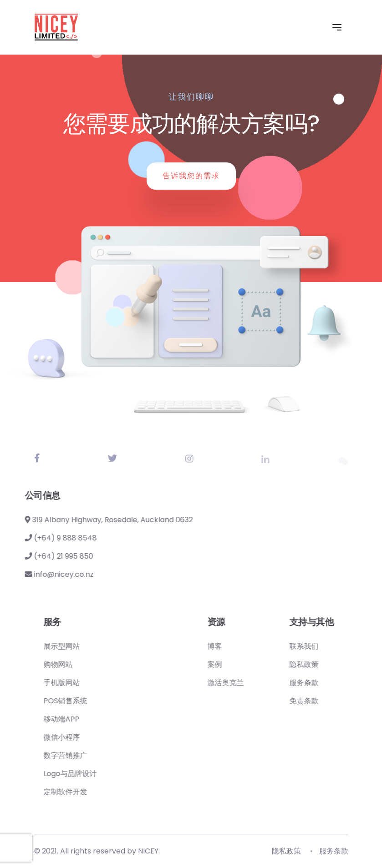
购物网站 (90, 664)
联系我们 (336, 646)
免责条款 (336, 701)
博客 (247, 646)
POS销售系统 (97, 701)
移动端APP (94, 719)
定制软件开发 (97, 792)
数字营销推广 (97, 755)
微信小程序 (94, 737)
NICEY (148, 853)
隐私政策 (336, 664)
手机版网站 (94, 683)
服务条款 (336, 683)
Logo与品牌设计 (102, 774)
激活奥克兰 (258, 683)
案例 (247, 664)
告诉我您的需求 (191, 176)
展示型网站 (94, 646)
